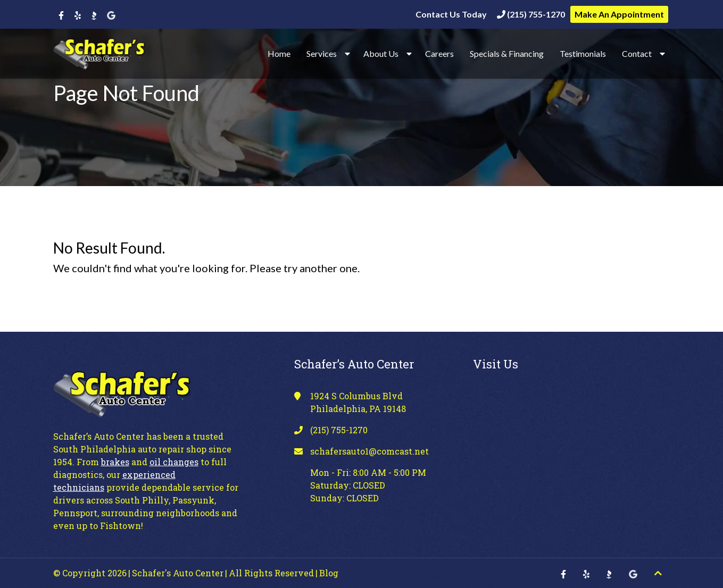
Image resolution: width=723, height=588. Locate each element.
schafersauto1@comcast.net (369, 451)
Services (322, 53)
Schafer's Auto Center (178, 573)
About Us (381, 53)
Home (279, 53)
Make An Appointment (619, 14)
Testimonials (583, 53)
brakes (115, 462)
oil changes (174, 462)
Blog (329, 573)
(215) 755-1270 (531, 14)
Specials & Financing (507, 53)
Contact (637, 53)
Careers (439, 53)
